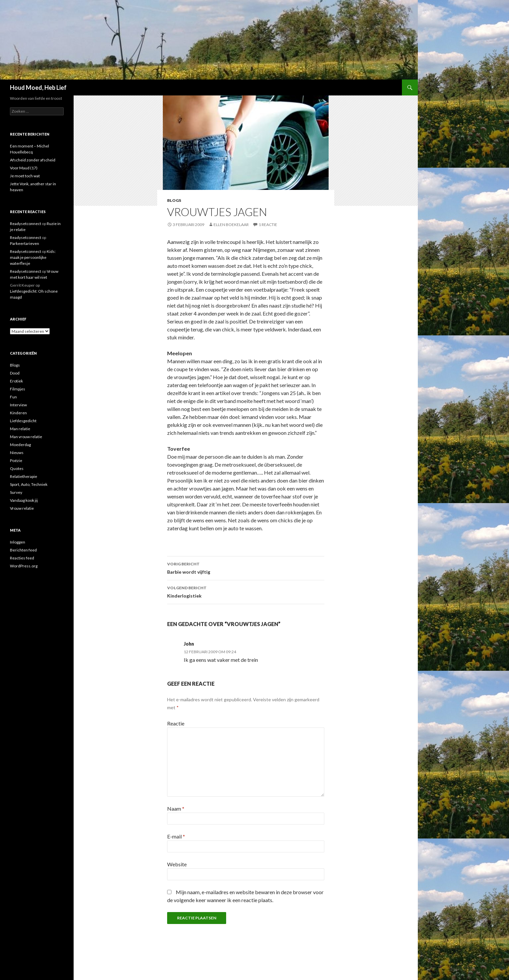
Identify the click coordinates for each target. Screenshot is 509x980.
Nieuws (17, 453)
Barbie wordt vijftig (246, 567)
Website (177, 864)
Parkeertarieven (25, 243)
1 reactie (268, 225)
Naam (176, 808)
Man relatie (20, 429)
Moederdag (20, 445)
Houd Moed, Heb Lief (38, 87)
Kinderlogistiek (246, 591)
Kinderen (18, 413)
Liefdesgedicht (23, 421)
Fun (13, 397)
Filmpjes (18, 389)
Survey (16, 492)
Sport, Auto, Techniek (29, 484)
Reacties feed (22, 558)
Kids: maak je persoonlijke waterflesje (33, 257)
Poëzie (16, 461)
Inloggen (18, 542)
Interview (18, 405)
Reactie (176, 723)
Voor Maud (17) (24, 168)
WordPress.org (24, 566)
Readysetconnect (26, 224)
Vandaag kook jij (24, 500)
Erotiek (16, 381)
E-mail (176, 836)
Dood (15, 373)
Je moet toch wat (25, 176)
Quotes (17, 468)
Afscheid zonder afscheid (33, 160)
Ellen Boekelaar (231, 225)
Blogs (174, 200)
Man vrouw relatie (26, 437)
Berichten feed (23, 550)
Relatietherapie (24, 476)
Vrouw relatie (22, 508)
